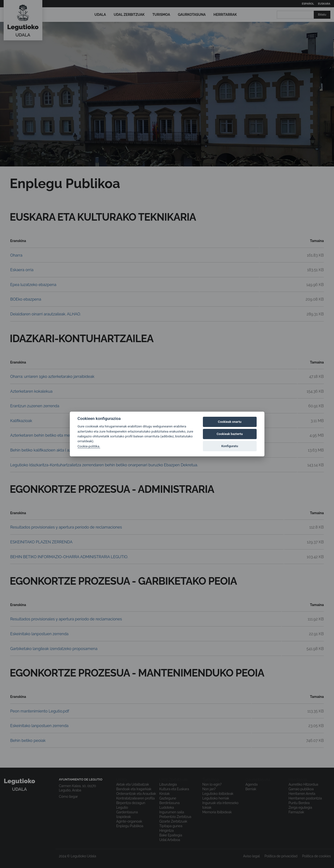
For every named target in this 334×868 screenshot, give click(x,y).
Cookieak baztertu (230, 434)
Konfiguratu (230, 446)
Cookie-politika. (89, 446)
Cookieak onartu (230, 422)
